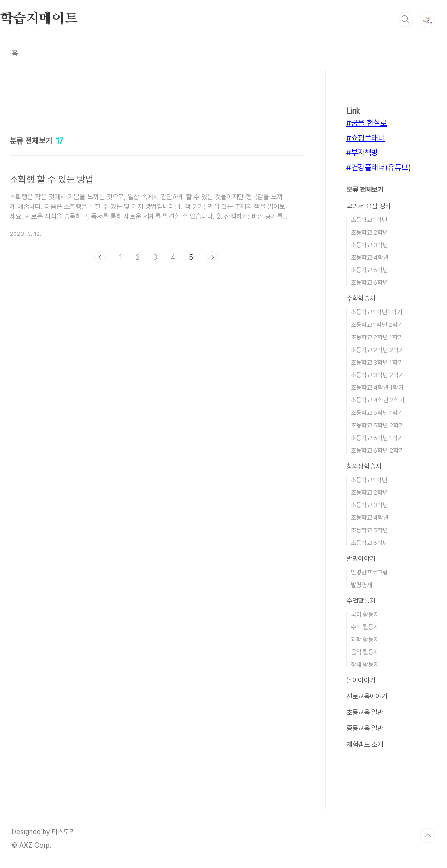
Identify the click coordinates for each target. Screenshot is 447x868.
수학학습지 (361, 298)
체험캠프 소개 (365, 744)
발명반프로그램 (369, 572)
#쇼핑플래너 (366, 138)
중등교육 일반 (365, 728)
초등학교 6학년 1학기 (377, 438)
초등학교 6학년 (369, 283)
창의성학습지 (364, 466)
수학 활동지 (365, 627)
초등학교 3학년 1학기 (377, 362)
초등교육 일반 (365, 712)
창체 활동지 (365, 665)
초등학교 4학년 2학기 (378, 400)
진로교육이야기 (367, 696)
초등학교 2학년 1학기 (377, 337)
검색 (405, 19)
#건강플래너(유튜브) (379, 168)
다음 (212, 257)
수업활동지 (361, 601)
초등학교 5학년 (369, 270)
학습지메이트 (39, 19)
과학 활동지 (365, 640)
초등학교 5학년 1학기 (377, 413)
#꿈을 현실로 (367, 123)
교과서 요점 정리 (369, 206)
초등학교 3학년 (369, 245)
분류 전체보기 (365, 190)
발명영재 (361, 585)
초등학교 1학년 (369, 220)
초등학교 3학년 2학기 (377, 375)
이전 (100, 257)
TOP (428, 836)
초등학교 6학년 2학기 (377, 450)
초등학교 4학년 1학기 (377, 388)
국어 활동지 (365, 614)
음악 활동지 (365, 652)
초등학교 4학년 (370, 257)
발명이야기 (361, 559)
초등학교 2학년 (369, 232)
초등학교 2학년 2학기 (377, 350)
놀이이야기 (361, 680)
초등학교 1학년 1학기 (376, 312)
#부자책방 (362, 153)
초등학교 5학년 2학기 (377, 425)
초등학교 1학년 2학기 (377, 325)
